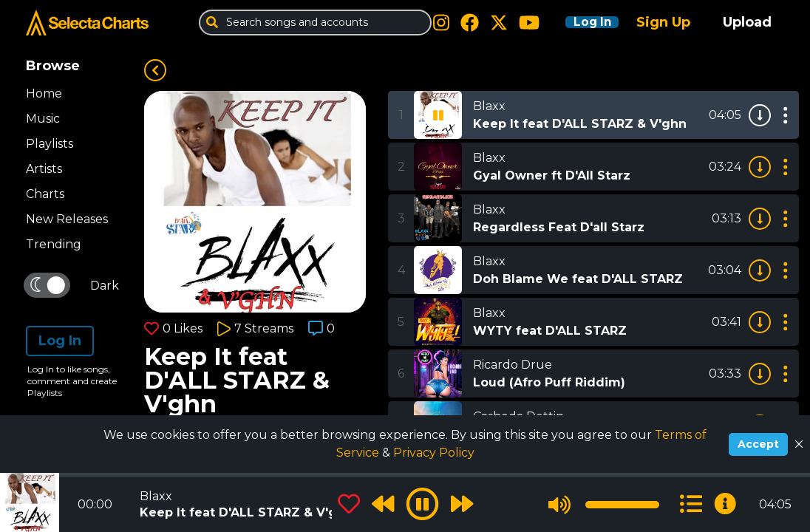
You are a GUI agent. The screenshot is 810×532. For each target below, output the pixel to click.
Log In (582, 22)
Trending (54, 244)
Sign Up (663, 22)
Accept (758, 444)
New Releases (67, 219)
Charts (45, 194)
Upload (747, 22)
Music (43, 119)
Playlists (50, 144)
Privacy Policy (434, 453)
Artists (44, 169)
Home (44, 93)
